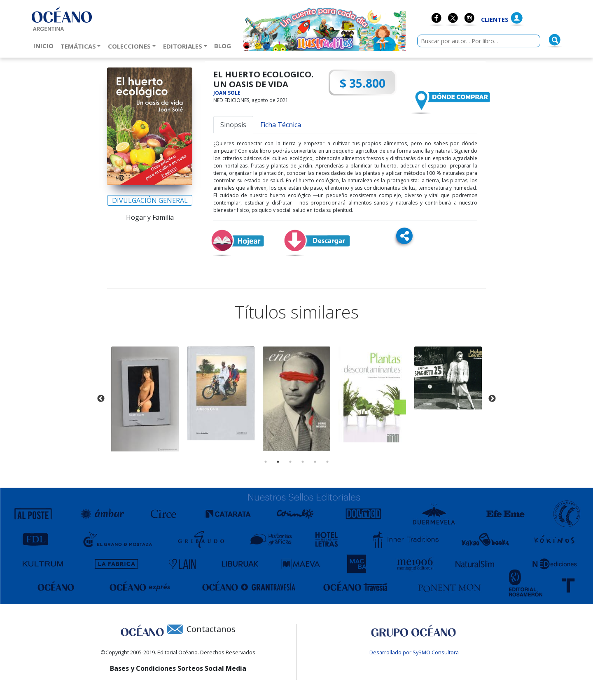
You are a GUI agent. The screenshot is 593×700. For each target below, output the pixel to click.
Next (492, 399)
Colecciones (129, 46)
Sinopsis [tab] (233, 125)
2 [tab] (278, 462)
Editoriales (183, 46)
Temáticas (78, 46)
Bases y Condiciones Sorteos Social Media (178, 668)
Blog (224, 45)
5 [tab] (315, 462)
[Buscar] (555, 40)
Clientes (495, 20)
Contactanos (211, 629)
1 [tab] (266, 462)
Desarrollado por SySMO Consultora (414, 652)
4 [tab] (303, 462)
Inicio (45, 45)
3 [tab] (290, 462)
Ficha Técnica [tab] (281, 125)
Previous (101, 399)
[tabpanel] (145, 399)
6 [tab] (327, 462)
